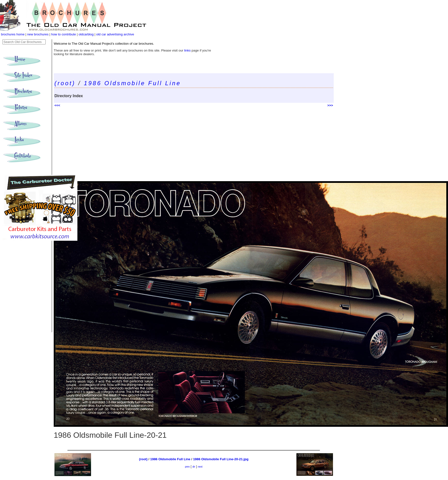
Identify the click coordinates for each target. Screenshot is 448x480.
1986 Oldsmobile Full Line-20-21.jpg (221, 459)
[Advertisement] (194, 145)
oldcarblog (86, 34)
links (187, 50)
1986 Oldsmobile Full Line (133, 83)
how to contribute (63, 34)
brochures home (13, 34)
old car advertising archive (115, 34)
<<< (57, 105)
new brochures (38, 34)
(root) (65, 83)
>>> (330, 105)
